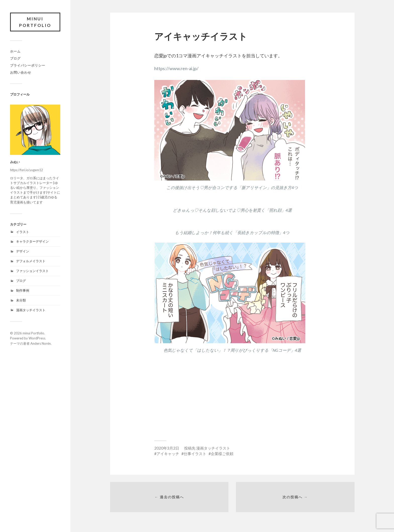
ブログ (15, 58)
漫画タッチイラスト (31, 310)
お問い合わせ (21, 72)
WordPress (37, 338)
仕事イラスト (195, 454)
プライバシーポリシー (28, 65)
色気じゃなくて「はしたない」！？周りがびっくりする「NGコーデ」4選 (232, 350)
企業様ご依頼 (222, 454)
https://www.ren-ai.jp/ (176, 68)
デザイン (23, 251)
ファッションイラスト (32, 271)
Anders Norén (41, 343)
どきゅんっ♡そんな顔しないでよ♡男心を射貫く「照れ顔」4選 (232, 210)
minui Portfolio (35, 22)
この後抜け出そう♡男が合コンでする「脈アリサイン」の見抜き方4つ (232, 187)
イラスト (23, 232)
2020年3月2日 (167, 448)
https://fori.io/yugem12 (26, 170)
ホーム (15, 51)
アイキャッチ (168, 454)
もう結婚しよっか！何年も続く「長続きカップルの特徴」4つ (232, 232)
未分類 (21, 300)
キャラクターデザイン (32, 241)
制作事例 (23, 290)
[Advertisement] (232, 395)
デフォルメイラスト (31, 261)
